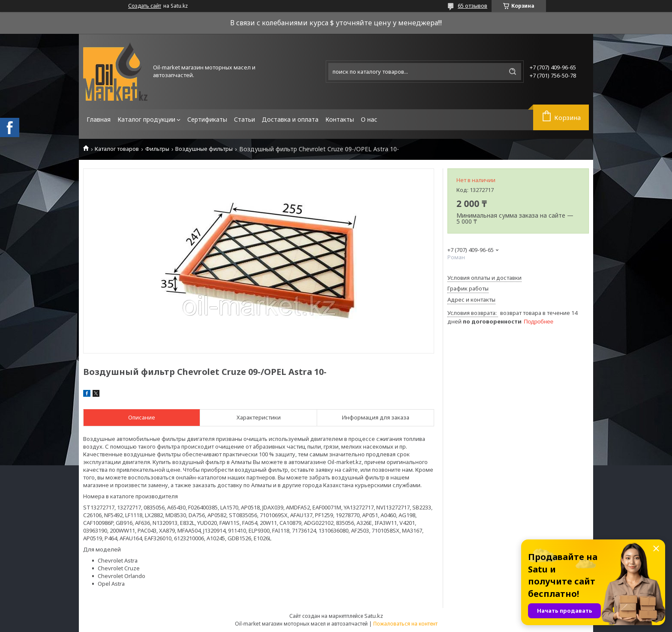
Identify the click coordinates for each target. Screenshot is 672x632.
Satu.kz (374, 616)
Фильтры (157, 149)
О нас (369, 119)
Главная (99, 119)
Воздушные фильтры (204, 149)
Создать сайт (145, 6)
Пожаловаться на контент (405, 624)
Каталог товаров (117, 149)
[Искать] (513, 72)
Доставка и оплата (290, 119)
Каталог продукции (146, 119)
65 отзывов (472, 6)
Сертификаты (207, 119)
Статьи (244, 119)
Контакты (340, 119)
